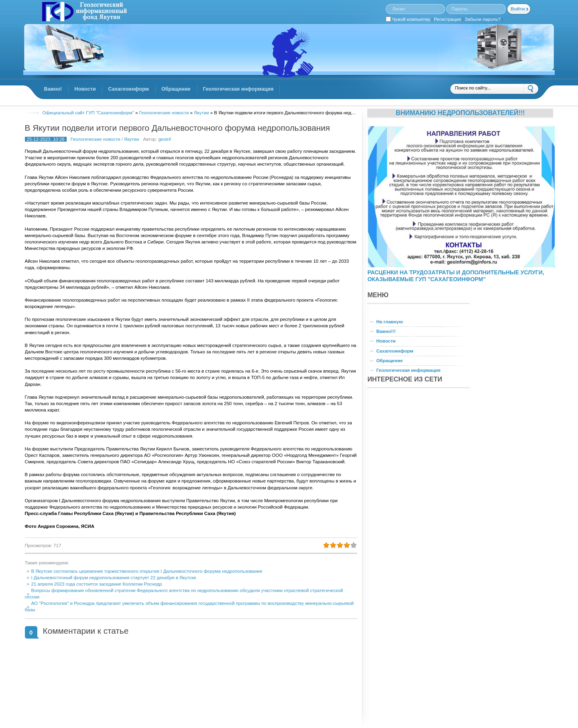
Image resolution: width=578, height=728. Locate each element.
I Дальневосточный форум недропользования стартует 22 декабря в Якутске (114, 578)
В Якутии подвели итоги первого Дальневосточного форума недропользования (177, 128)
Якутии (131, 139)
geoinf (164, 139)
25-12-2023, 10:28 (46, 139)
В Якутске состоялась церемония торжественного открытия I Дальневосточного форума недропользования (147, 571)
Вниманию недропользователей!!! (460, 113)
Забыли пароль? (483, 19)
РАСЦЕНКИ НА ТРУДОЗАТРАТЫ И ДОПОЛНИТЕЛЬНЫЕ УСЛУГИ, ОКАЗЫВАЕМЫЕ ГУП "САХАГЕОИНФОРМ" (456, 276)
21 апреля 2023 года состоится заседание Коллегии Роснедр (97, 584)
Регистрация (447, 19)
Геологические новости (96, 139)
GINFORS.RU (83, 12)
